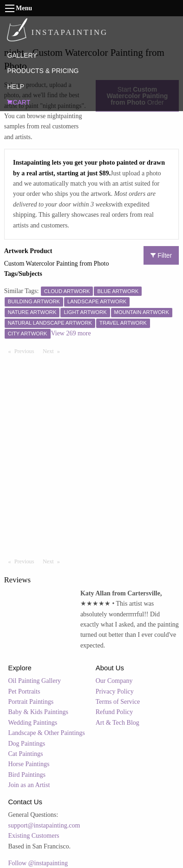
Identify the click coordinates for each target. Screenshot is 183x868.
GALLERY (22, 55)
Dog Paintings (27, 744)
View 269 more (71, 333)
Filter (161, 255)
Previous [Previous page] (26, 351)
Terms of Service (118, 702)
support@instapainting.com (44, 825)
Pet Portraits (24, 691)
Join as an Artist (29, 785)
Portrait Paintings (31, 702)
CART (19, 102)
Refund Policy (114, 712)
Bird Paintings (27, 775)
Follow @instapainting (38, 863)
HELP (16, 87)
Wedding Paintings (33, 723)
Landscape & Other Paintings (47, 733)
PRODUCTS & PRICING (43, 71)
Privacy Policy (115, 691)
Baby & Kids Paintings (39, 712)
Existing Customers (34, 836)
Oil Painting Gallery (35, 681)
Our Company (114, 681)
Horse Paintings (29, 764)
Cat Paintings (26, 754)
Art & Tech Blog (118, 723)
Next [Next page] (53, 351)
